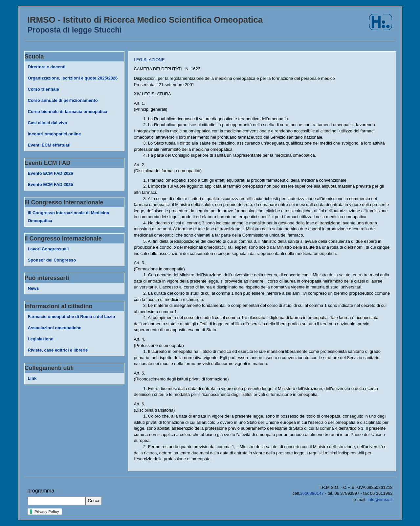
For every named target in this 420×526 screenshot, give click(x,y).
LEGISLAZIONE (149, 60)
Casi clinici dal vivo (48, 123)
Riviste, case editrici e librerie (58, 350)
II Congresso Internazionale (63, 239)
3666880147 (312, 493)
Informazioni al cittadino (59, 306)
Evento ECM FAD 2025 (51, 184)
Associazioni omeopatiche (55, 328)
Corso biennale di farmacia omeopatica (68, 112)
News (33, 288)
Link (32, 378)
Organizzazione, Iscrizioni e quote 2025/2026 (73, 78)
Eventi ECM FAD (48, 163)
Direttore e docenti (47, 67)
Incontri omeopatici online (55, 134)
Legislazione (41, 339)
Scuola (34, 57)
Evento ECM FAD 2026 (51, 173)
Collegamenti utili (49, 368)
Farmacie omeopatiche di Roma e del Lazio (72, 317)
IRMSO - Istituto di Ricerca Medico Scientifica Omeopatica (145, 20)
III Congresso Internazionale (64, 202)
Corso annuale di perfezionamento (63, 100)
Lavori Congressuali (48, 249)
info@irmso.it (380, 500)
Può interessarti (47, 278)
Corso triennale (44, 89)
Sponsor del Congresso (52, 260)
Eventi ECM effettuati (49, 145)
